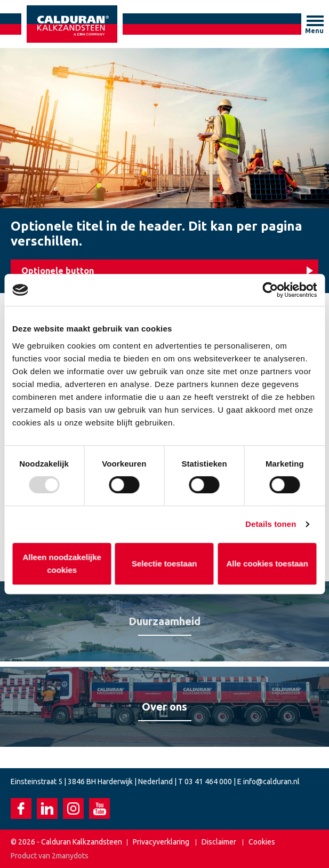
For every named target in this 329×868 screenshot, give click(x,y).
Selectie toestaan (164, 563)
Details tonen (271, 524)
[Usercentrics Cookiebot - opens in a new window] (270, 290)
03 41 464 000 (208, 782)
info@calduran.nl (271, 782)
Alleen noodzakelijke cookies (62, 563)
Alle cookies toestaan (267, 563)
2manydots (70, 856)
